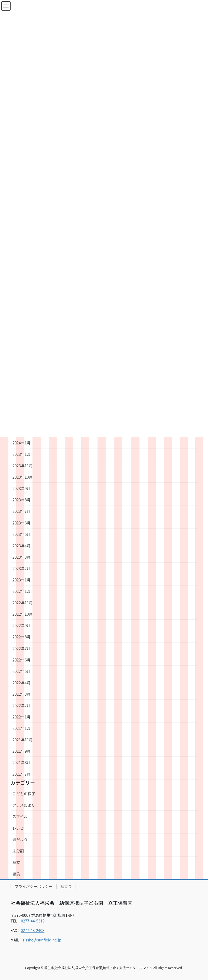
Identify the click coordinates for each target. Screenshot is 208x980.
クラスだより (24, 805)
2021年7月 (22, 774)
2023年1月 (22, 580)
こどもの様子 (24, 794)
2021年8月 (22, 762)
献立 (16, 862)
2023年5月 (22, 534)
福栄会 (66, 886)
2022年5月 (22, 671)
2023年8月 (22, 500)
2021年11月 (23, 740)
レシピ (18, 828)
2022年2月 (22, 705)
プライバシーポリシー (34, 886)
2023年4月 (22, 546)
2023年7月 (22, 511)
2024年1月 (22, 443)
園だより (20, 839)
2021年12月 (23, 728)
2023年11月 (23, 466)
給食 (16, 874)
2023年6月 (22, 523)
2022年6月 (22, 660)
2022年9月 (22, 625)
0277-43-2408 (33, 930)
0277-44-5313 (33, 921)
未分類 (18, 851)
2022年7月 (22, 648)
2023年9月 (22, 488)
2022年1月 (22, 717)
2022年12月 (23, 591)
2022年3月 (22, 694)
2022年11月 (23, 603)
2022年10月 (23, 614)
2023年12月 (23, 454)
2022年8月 (22, 637)
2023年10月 (23, 477)
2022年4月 (22, 683)
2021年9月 (22, 751)
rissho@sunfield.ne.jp (42, 940)
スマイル (20, 816)
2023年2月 (22, 568)
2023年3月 (22, 557)
